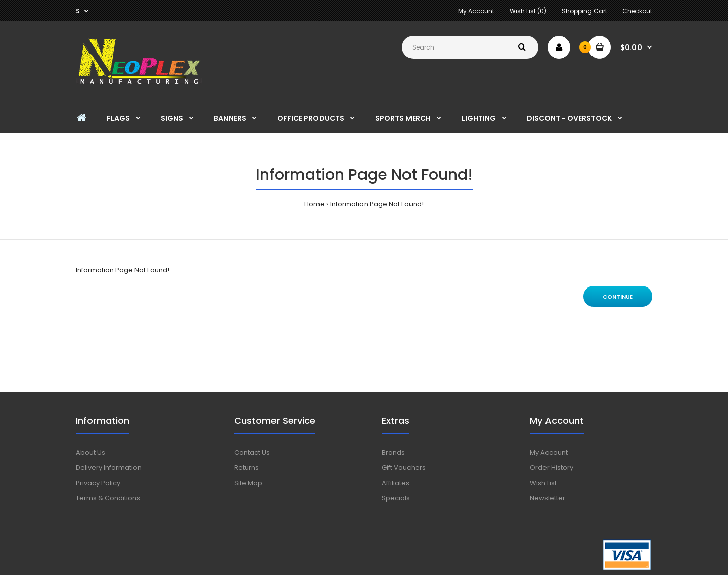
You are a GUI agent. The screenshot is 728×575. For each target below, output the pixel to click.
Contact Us (252, 452)
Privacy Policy (98, 483)
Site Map (248, 483)
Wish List (543, 483)
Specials (396, 498)
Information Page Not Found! (377, 204)
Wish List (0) (528, 11)
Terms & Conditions (108, 498)
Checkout (637, 11)
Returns (246, 468)
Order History (552, 468)
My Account (476, 11)
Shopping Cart (584, 11)
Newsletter (548, 498)
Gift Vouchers (404, 468)
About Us (90, 452)
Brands (393, 452)
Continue (618, 297)
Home (314, 204)
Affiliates (396, 483)
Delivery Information (109, 468)
